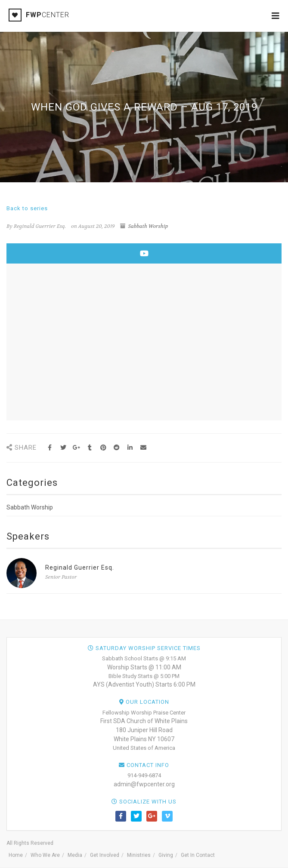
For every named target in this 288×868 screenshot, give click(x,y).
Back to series (27, 208)
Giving (166, 855)
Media (75, 855)
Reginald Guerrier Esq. (80, 567)
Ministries (139, 855)
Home (16, 855)
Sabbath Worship (148, 226)
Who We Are (45, 855)
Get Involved (105, 855)
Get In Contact (198, 855)
